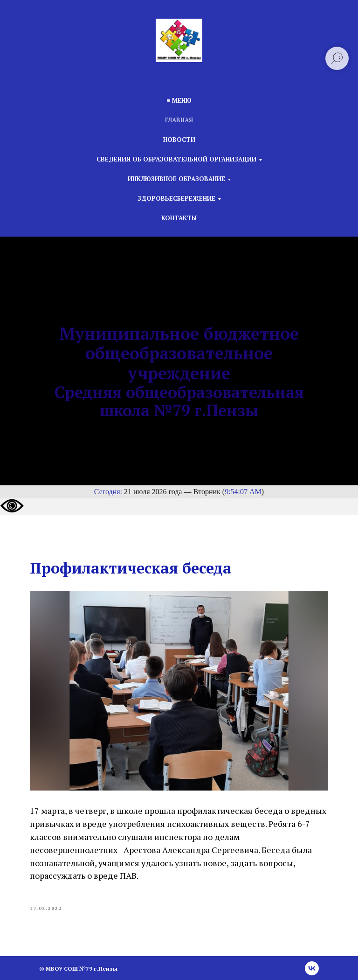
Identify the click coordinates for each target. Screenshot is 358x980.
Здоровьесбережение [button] (176, 198)
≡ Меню (179, 100)
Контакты (179, 218)
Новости (179, 140)
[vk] (312, 968)
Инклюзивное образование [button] (176, 179)
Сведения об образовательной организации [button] (176, 159)
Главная (179, 120)
